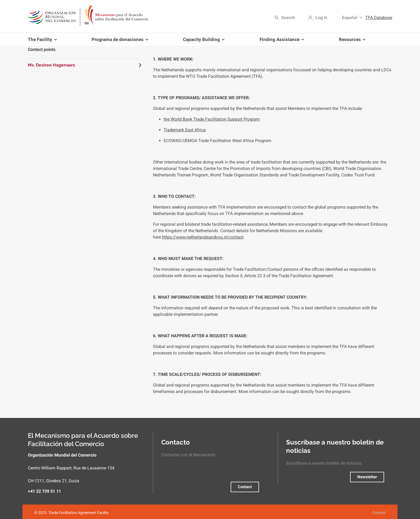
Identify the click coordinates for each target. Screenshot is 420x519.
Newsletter (367, 477)
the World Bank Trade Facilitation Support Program (212, 119)
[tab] (85, 65)
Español (350, 18)
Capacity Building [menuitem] (203, 41)
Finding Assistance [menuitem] (281, 41)
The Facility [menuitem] (43, 41)
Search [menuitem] (288, 18)
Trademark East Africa (185, 130)
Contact (245, 487)
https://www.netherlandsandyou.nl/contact (203, 237)
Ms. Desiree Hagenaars (51, 65)
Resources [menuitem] (351, 41)
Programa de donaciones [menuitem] (119, 41)
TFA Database (379, 18)
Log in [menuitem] (321, 18)
